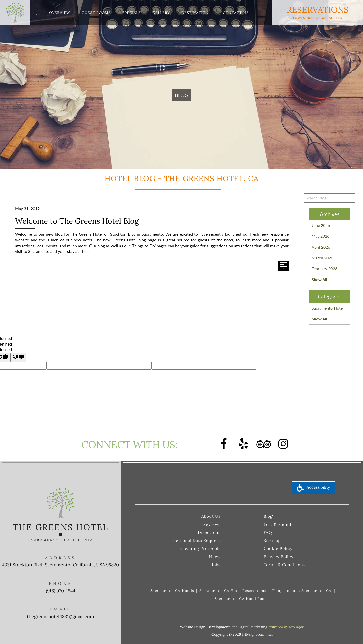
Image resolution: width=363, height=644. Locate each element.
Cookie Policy (278, 548)
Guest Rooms (96, 13)
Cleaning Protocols (200, 548)
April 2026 (321, 247)
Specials (131, 13)
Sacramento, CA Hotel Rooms (242, 599)
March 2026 (322, 258)
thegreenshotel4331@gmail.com (60, 616)
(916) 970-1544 (61, 591)
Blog (268, 516)
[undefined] (18, 358)
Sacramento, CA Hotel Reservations (233, 591)
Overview (60, 13)
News (215, 557)
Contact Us (236, 13)
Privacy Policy (279, 557)
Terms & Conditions (284, 565)
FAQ (268, 532)
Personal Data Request (197, 540)
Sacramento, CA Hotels (172, 591)
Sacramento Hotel (328, 308)
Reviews (212, 524)
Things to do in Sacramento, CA (302, 591)
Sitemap (272, 540)
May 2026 (321, 236)
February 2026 (324, 269)
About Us (211, 516)
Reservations (318, 12)
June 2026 (321, 225)
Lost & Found (278, 524)
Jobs (216, 565)
